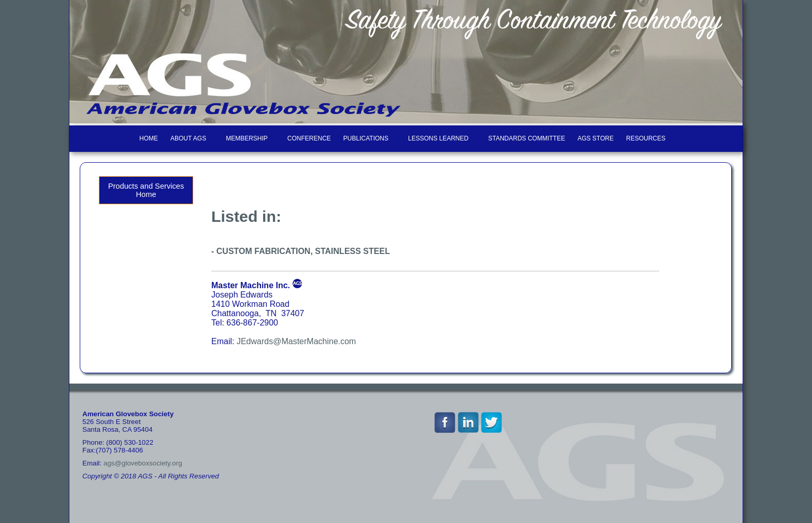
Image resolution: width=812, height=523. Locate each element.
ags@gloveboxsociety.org (143, 463)
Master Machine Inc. (251, 285)
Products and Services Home (146, 190)
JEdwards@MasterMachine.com (296, 341)
